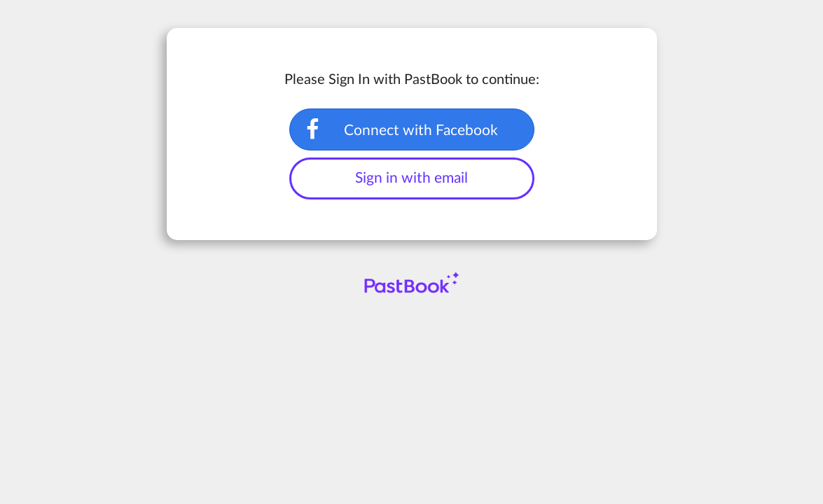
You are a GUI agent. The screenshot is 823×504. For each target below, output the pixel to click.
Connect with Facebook (421, 131)
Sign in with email (411, 178)
